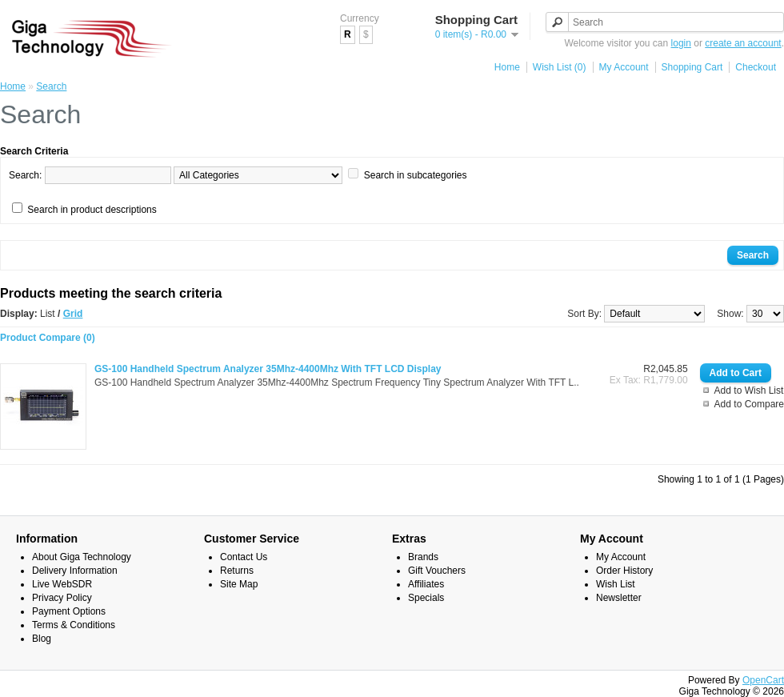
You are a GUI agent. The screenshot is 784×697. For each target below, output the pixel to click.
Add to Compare (749, 404)
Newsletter (619, 598)
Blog (42, 639)
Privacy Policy (62, 598)
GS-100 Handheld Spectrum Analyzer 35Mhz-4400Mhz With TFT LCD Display (268, 369)
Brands (423, 557)
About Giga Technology (82, 557)
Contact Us (244, 557)
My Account (624, 67)
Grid (73, 314)
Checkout (756, 67)
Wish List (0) (560, 67)
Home (507, 67)
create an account (743, 43)
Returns (237, 571)
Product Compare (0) (48, 338)
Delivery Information (75, 571)
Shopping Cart (692, 67)
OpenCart (763, 680)
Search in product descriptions (92, 210)
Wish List (616, 584)
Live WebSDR (62, 584)
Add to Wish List (749, 391)
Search (51, 86)
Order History (624, 571)
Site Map (239, 584)
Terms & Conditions (74, 625)
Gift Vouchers (437, 571)
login (681, 43)
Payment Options (69, 611)
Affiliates (426, 584)
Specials (426, 598)
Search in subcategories (416, 175)
